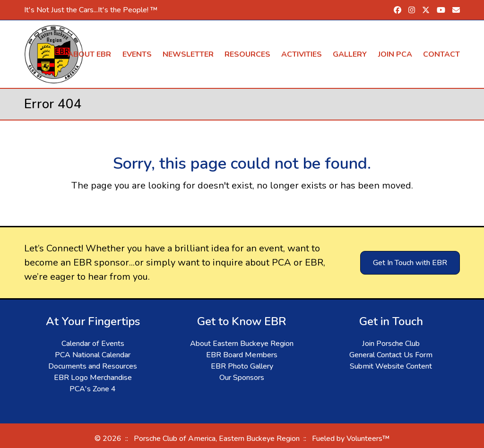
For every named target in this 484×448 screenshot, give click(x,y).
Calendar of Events (93, 344)
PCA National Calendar (93, 355)
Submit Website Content (391, 366)
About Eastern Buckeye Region (242, 344)
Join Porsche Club (391, 344)
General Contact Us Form (391, 355)
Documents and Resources (93, 366)
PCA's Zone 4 (93, 389)
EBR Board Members (242, 355)
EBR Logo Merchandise (93, 378)
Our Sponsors (242, 378)
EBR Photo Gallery (242, 366)
